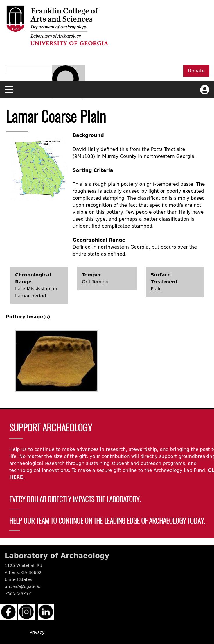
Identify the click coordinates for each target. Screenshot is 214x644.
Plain (156, 289)
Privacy (37, 632)
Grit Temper (96, 282)
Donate (196, 71)
